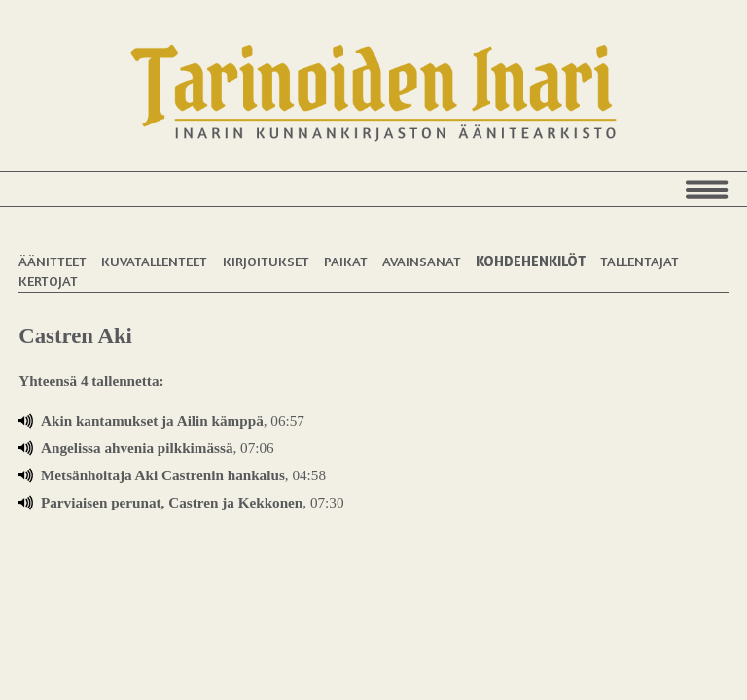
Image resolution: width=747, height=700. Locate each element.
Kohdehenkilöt (531, 261)
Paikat (346, 261)
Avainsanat (422, 261)
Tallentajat (640, 261)
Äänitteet (53, 261)
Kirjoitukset (266, 261)
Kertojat (48, 280)
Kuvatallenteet (154, 261)
